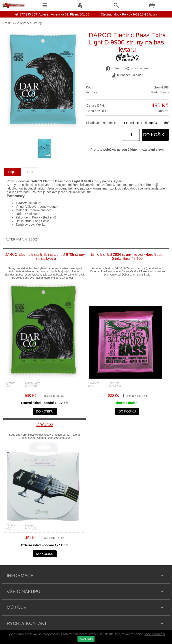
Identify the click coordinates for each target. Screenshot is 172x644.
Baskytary (22, 23)
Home (8, 23)
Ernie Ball (113, 383)
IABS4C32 (45, 425)
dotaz (113, 68)
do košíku (155, 135)
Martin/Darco (160, 92)
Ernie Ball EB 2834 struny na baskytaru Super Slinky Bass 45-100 (127, 257)
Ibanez (29, 525)
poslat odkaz (137, 68)
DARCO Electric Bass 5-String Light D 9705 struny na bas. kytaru (45, 257)
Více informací (155, 634)
